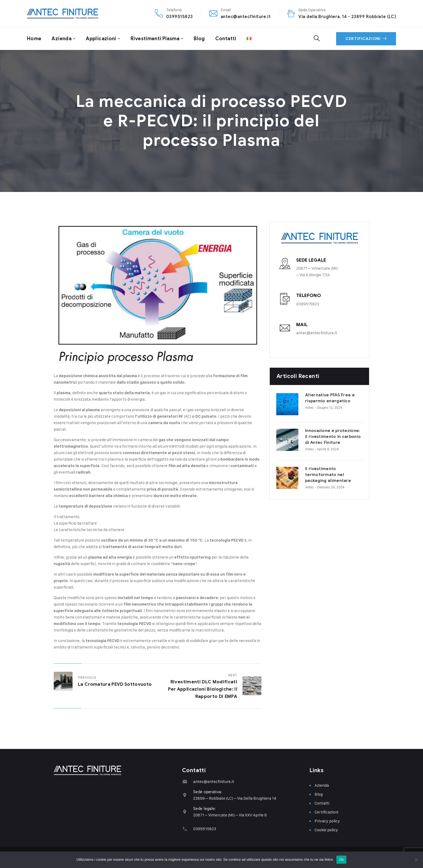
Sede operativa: (208, 792)
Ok (341, 859)
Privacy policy (327, 821)
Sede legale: (205, 809)
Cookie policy (326, 830)
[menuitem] (249, 39)
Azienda (62, 39)
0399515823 (180, 17)
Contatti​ (226, 39)
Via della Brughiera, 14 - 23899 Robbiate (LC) (347, 17)
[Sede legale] (285, 264)
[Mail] (285, 328)
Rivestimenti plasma (155, 39)
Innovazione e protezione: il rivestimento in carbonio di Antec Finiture (318, 433)
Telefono (309, 295)
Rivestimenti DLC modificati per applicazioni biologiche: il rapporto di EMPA (203, 689)
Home (34, 39)
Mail (302, 325)
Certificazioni (366, 39)
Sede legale (311, 260)
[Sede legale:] (185, 812)
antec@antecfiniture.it (246, 17)
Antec (287, 407)
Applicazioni (101, 39)
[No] (416, 860)
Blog (199, 39)
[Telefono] (285, 299)
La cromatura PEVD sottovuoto (115, 684)
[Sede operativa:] (185, 795)
